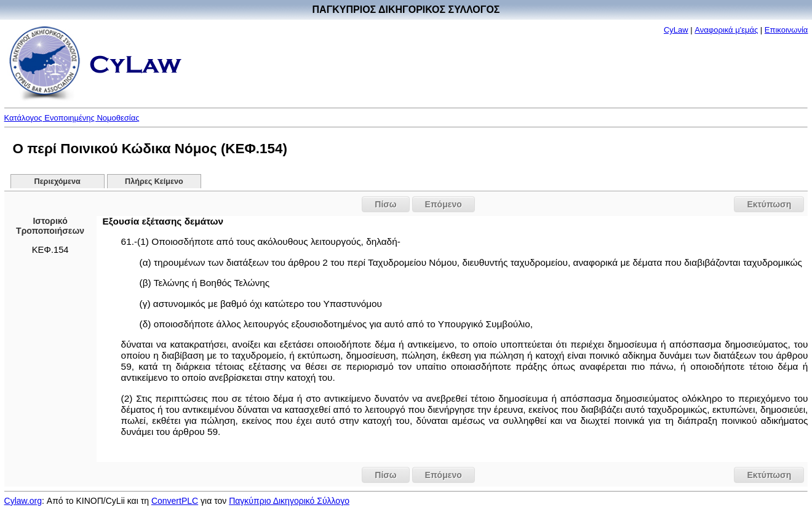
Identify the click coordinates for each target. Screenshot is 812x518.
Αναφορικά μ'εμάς (726, 30)
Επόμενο (444, 204)
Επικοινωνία (786, 30)
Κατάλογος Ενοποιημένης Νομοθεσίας (72, 118)
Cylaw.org (23, 501)
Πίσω (385, 204)
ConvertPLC (175, 501)
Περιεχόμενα (58, 181)
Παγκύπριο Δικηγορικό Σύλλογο (289, 501)
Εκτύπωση (769, 204)
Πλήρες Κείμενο (154, 181)
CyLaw (676, 30)
